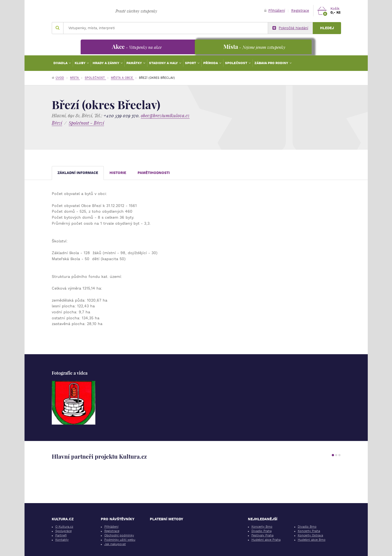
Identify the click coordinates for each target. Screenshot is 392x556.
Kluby (80, 63)
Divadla (61, 63)
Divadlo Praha (262, 531)
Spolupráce (63, 531)
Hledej (327, 28)
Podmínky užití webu (120, 540)
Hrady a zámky (106, 63)
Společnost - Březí (86, 123)
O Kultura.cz (64, 527)
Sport (191, 63)
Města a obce (122, 78)
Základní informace (78, 173)
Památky (135, 63)
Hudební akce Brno (312, 540)
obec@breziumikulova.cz (165, 115)
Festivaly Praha (262, 535)
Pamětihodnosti (154, 173)
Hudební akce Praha (266, 540)
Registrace (300, 10)
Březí (57, 123)
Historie (118, 173)
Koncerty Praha (309, 531)
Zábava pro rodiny (272, 63)
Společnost (237, 63)
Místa (75, 78)
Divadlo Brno (307, 527)
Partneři (61, 535)
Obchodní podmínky (119, 535)
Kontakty (62, 540)
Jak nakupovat (115, 544)
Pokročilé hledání (290, 28)
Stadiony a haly (164, 63)
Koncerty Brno (262, 527)
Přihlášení (275, 10)
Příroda (211, 63)
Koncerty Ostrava (310, 535)
